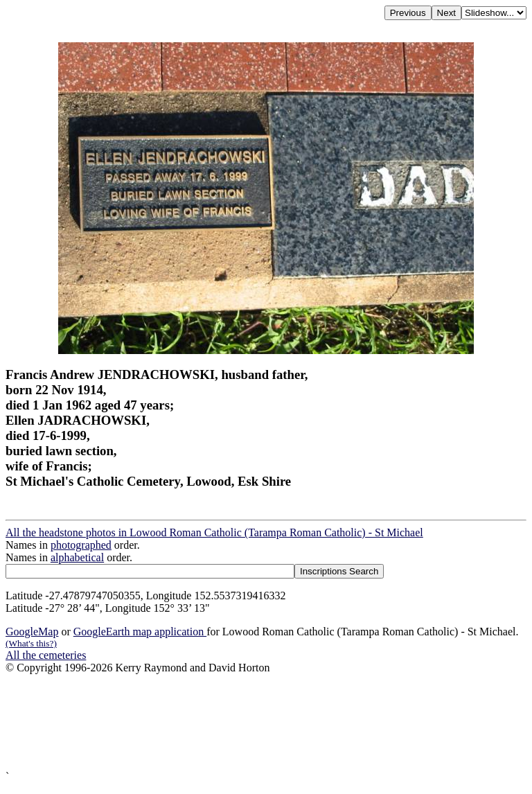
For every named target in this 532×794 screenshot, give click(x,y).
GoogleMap (32, 632)
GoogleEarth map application (140, 632)
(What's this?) (31, 643)
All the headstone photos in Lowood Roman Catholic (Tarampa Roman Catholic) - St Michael (214, 532)
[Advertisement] (266, 722)
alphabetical (77, 557)
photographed (81, 545)
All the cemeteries (46, 655)
